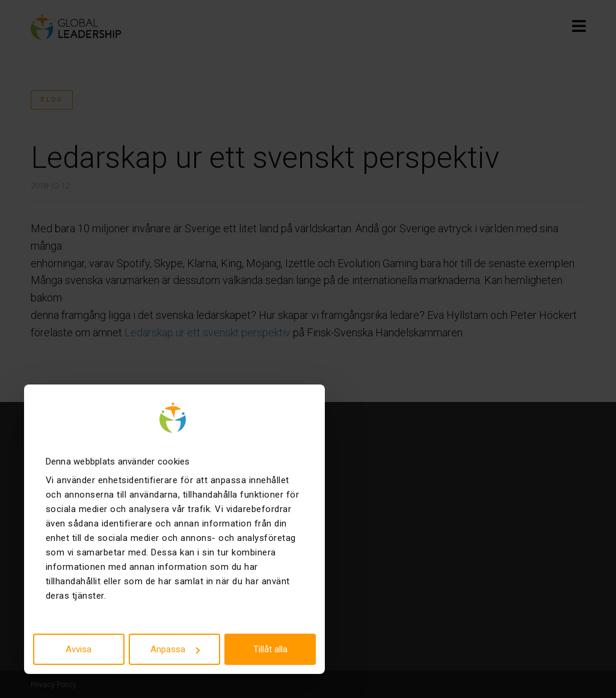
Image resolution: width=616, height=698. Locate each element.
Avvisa (79, 649)
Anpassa (175, 649)
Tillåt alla (270, 649)
